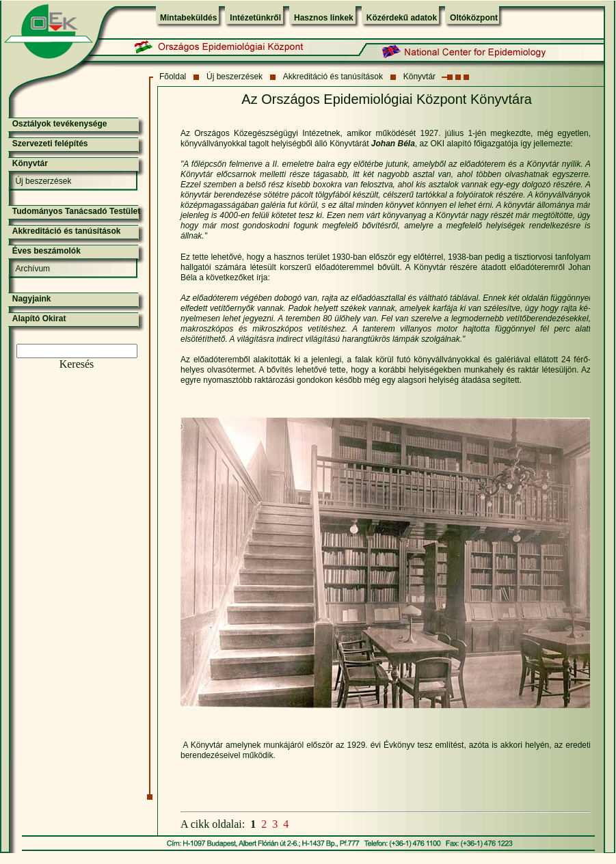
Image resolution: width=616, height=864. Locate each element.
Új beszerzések (235, 77)
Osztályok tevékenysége (60, 124)
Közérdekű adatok (402, 18)
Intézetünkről (255, 18)
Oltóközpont (474, 18)
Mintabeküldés (188, 18)
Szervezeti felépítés (50, 144)
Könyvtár (419, 77)
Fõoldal (173, 77)
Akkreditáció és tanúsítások (333, 77)
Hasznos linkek (324, 18)
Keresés (77, 364)
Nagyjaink (32, 299)
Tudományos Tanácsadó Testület (76, 211)
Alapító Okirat (39, 319)
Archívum (32, 269)
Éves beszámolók (46, 251)
